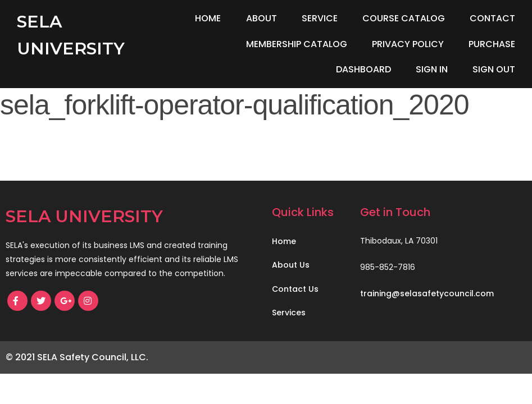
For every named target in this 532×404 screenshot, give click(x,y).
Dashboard (363, 69)
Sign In (432, 69)
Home (208, 18)
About (262, 18)
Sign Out (494, 69)
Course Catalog (404, 18)
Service (320, 18)
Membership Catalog (297, 44)
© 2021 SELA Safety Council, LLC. (77, 357)
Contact (492, 18)
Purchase (492, 44)
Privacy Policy (408, 44)
